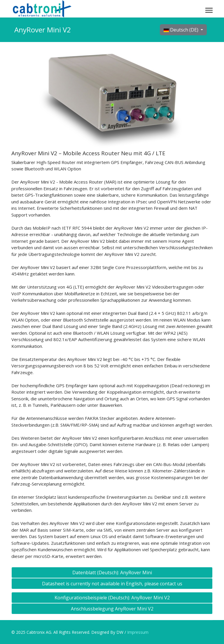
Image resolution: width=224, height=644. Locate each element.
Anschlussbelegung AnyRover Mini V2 (112, 609)
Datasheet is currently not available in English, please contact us (112, 584)
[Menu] (209, 10)
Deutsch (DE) (182, 30)
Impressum (137, 632)
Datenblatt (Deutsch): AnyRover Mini (112, 573)
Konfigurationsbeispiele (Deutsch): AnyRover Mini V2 (112, 598)
